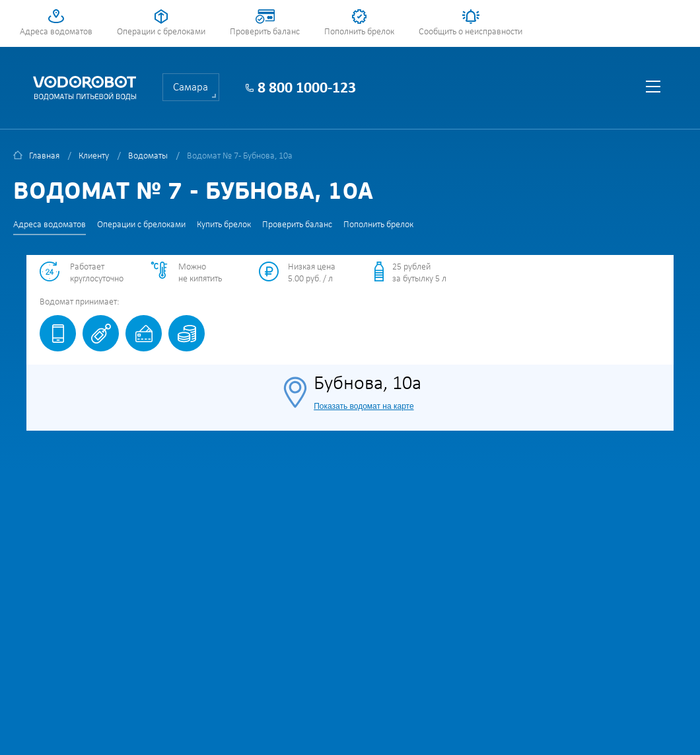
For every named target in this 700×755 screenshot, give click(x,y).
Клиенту (94, 156)
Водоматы (148, 156)
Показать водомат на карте (364, 406)
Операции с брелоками (161, 32)
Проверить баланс (265, 32)
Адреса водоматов (56, 32)
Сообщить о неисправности (471, 32)
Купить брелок (224, 225)
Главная (44, 156)
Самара (191, 88)
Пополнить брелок (359, 32)
